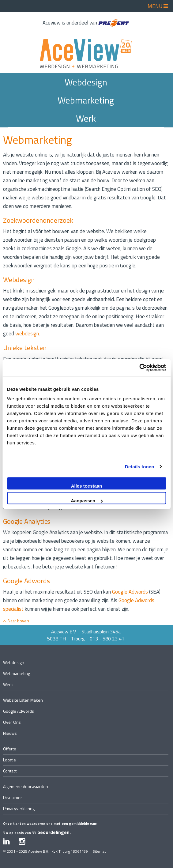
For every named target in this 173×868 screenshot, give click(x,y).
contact (10, 771)
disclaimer (13, 797)
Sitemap (100, 851)
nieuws (10, 733)
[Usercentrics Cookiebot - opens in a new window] (139, 368)
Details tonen (139, 467)
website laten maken (23, 700)
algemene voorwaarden (26, 786)
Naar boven (16, 621)
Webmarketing (86, 100)
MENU (158, 6)
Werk (86, 118)
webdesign (27, 334)
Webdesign (86, 82)
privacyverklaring (19, 808)
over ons (12, 722)
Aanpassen (87, 501)
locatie (9, 760)
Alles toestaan (87, 486)
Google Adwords (130, 592)
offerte (10, 749)
